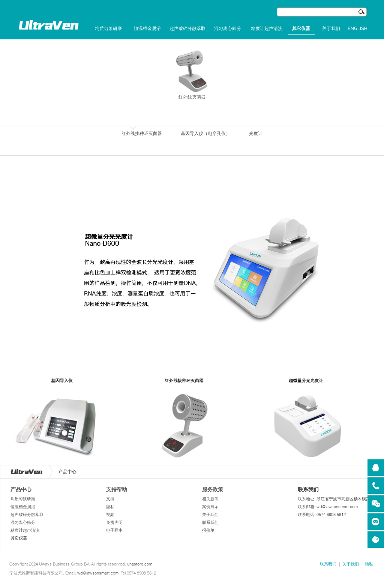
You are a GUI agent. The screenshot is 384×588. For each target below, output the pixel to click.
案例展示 (210, 507)
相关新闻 (210, 499)
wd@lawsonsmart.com (337, 507)
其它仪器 (301, 28)
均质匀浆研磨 (108, 28)
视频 (110, 514)
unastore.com (140, 564)
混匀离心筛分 (228, 28)
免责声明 (114, 522)
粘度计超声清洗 (267, 28)
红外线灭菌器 (192, 74)
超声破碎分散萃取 (187, 28)
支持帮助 (117, 489)
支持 (110, 499)
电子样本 (114, 530)
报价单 (208, 530)
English (358, 28)
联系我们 (210, 522)
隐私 (110, 507)
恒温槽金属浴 (147, 28)
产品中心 (21, 489)
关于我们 (331, 28)
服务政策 (213, 489)
